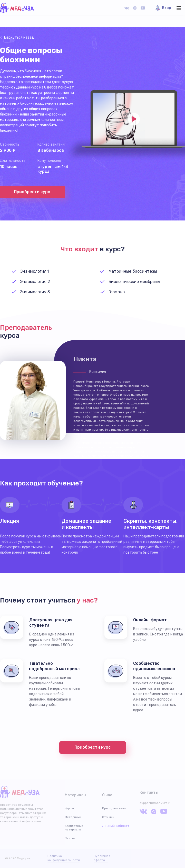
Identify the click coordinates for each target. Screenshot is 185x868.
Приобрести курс (92, 747)
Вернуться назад (19, 37)
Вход (167, 8)
